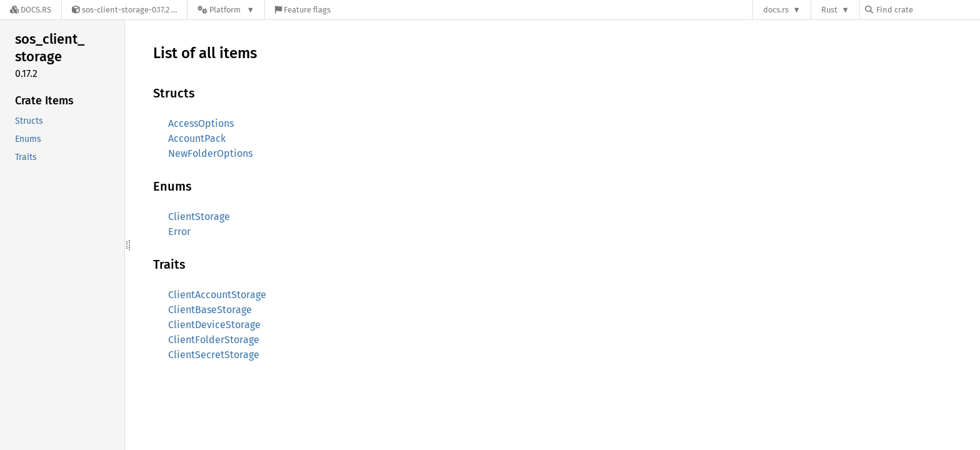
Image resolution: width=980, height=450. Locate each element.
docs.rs (776, 10)
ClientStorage (199, 217)
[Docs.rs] (31, 10)
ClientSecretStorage (214, 355)
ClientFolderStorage (214, 340)
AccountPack (197, 138)
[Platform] (226, 10)
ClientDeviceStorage (214, 325)
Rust (829, 10)
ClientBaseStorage (210, 310)
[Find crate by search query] (927, 10)
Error (179, 232)
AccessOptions (201, 123)
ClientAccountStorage (217, 295)
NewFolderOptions (210, 153)
